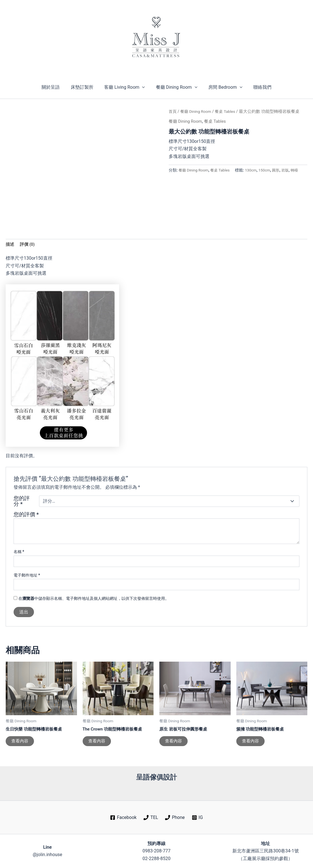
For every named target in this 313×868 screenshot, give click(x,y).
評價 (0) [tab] (28, 245)
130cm (185, 177)
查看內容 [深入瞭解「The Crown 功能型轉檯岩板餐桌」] (97, 743)
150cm (199, 177)
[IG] (197, 818)
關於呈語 (55, 87)
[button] (143, 87)
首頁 (173, 111)
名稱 (19, 553)
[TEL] (151, 818)
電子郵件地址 (27, 576)
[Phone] (175, 818)
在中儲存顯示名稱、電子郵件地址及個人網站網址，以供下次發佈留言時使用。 (94, 599)
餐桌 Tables (229, 111)
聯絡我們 (258, 87)
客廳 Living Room (126, 87)
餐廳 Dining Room (176, 87)
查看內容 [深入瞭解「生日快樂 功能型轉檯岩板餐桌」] (20, 743)
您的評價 (26, 515)
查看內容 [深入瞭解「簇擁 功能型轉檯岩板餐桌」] (251, 743)
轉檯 (231, 177)
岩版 (221, 177)
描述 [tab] (10, 245)
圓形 (211, 177)
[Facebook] (123, 818)
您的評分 (22, 502)
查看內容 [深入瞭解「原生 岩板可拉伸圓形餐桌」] (174, 743)
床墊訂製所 (85, 87)
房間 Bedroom (223, 87)
